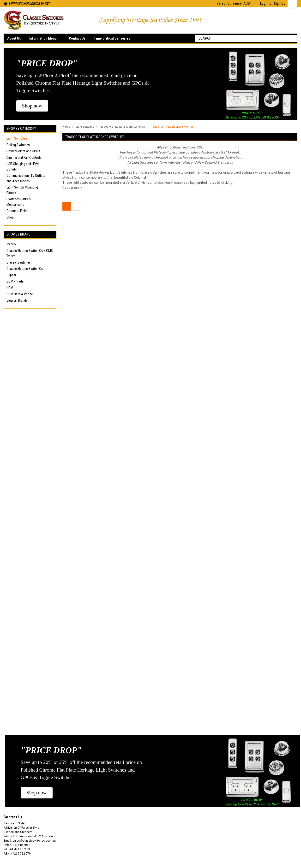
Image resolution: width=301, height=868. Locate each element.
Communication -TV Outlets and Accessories (26, 178)
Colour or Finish (17, 211)
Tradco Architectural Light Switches (122, 127)
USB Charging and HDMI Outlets (23, 167)
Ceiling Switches (18, 145)
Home (66, 127)
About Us (14, 38)
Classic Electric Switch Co (25, 269)
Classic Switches (19, 262)
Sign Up (280, 4)
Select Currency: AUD (235, 3)
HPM (10, 288)
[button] (32, 106)
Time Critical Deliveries (112, 38)
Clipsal (11, 275)
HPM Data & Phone (20, 294)
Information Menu (45, 39)
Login (264, 4)
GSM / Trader (15, 281)
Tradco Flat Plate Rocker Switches (172, 127)
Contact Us (77, 38)
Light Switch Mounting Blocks (22, 190)
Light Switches (17, 138)
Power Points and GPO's (23, 151)
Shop (10, 217)
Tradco (11, 244)
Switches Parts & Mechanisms (19, 202)
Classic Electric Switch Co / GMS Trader (30, 253)
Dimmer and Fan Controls (24, 158)
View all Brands (17, 301)
